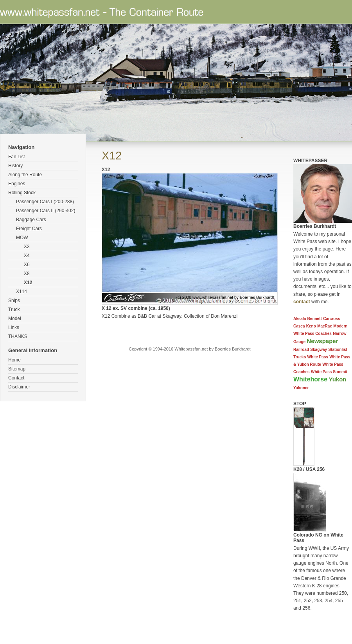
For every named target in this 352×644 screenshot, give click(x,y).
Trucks (300, 357)
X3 (27, 247)
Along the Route (25, 175)
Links (14, 327)
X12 (28, 283)
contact (302, 302)
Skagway (319, 350)
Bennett (315, 319)
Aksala (300, 319)
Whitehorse (310, 379)
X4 (27, 256)
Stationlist (338, 350)
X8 (27, 274)
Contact (16, 378)
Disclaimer (19, 387)
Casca (299, 326)
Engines (17, 184)
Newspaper (322, 341)
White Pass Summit (329, 372)
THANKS (18, 336)
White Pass (318, 357)
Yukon (337, 379)
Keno (311, 326)
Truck (14, 309)
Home (14, 360)
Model (15, 318)
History (15, 166)
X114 (22, 292)
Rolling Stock (22, 193)
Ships (14, 301)
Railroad (301, 350)
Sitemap (17, 369)
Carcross (331, 319)
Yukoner (301, 388)
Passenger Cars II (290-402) (46, 211)
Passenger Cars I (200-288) (45, 202)
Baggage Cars (31, 220)
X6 (27, 265)
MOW (22, 238)
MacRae (325, 326)
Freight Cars (29, 229)
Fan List (17, 157)
